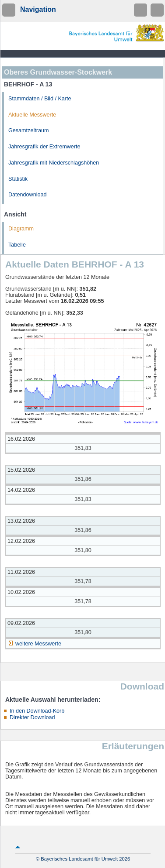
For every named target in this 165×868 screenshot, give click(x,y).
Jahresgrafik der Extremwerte (44, 147)
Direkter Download (32, 717)
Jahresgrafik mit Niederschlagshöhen (54, 163)
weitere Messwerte (38, 644)
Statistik (18, 179)
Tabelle (17, 245)
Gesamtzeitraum (28, 130)
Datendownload (28, 195)
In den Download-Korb (37, 711)
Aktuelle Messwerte (32, 115)
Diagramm (21, 229)
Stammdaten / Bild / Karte (40, 99)
